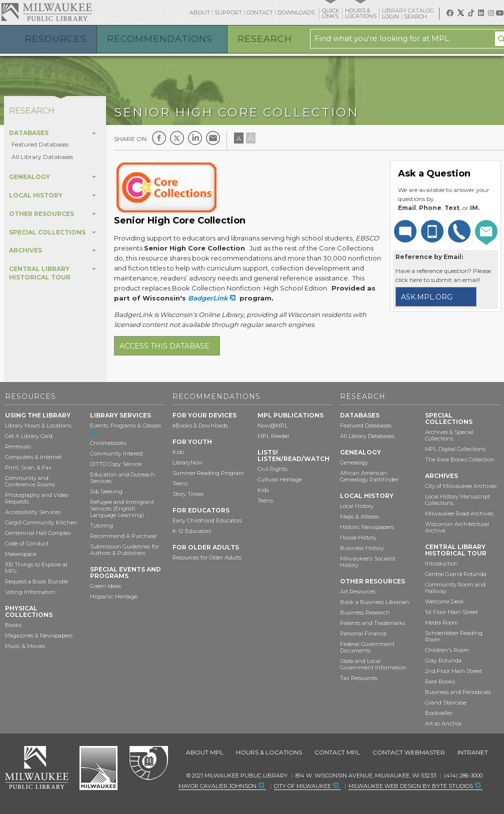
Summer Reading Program (208, 473)
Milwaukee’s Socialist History (368, 562)
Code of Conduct (27, 543)
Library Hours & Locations (38, 425)
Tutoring (101, 525)
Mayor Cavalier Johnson (217, 786)
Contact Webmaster (409, 752)
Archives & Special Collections (449, 435)
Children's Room (447, 650)
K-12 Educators (192, 531)
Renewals (18, 446)
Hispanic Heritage (114, 596)
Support (228, 12)
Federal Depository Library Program (148, 763)
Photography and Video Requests (37, 498)
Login (391, 17)
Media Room (441, 622)
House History (358, 537)
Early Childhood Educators (207, 520)
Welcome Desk (444, 601)
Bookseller (439, 713)
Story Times (188, 494)
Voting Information (30, 592)
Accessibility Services (33, 512)
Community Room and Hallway (455, 588)
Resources (56, 39)
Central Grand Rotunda (456, 574)
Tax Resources (359, 678)
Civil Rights (272, 469)
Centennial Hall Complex (38, 533)
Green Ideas (105, 586)
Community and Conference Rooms (30, 481)
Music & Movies (25, 646)
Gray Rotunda (443, 660)
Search (416, 16)
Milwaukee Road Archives (459, 513)
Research (265, 39)
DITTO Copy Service (116, 464)
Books (13, 625)
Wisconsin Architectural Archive (457, 527)
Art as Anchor (443, 723)
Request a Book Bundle (36, 581)
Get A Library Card (29, 436)
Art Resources (358, 591)
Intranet (473, 752)
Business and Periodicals (458, 692)
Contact (260, 12)
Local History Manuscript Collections (457, 500)
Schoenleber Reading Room (454, 636)
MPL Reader (273, 436)
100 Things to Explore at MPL (36, 568)
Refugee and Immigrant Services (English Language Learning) (122, 508)
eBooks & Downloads (200, 425)
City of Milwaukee (98, 768)
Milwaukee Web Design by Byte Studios (411, 786)
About (200, 12)
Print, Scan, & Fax (28, 467)
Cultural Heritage (280, 479)
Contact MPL (337, 752)
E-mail (213, 138)
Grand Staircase (446, 702)
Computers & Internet (33, 457)
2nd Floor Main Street (453, 671)
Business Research (365, 612)
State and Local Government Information (373, 664)
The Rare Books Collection (460, 459)
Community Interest (116, 453)
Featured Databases (40, 144)
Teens (180, 483)
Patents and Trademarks (373, 623)
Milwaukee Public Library (46, 12)
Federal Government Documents (367, 647)
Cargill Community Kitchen (41, 522)
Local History (357, 506)
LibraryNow (188, 462)
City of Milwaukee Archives (461, 486)
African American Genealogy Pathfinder (369, 476)
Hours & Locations (269, 752)
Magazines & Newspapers (39, 635)
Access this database (164, 346)
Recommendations (160, 39)
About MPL (205, 752)
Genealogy (354, 462)
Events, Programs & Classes (125, 425)
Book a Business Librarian (374, 602)
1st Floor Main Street (451, 612)
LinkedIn (195, 138)
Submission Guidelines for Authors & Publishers (124, 550)
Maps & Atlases (359, 516)
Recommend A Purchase (123, 536)
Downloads (296, 12)
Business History (362, 548)
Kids (178, 452)
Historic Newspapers (367, 527)
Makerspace (21, 554)
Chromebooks (108, 443)
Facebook (159, 138)
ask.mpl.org (427, 297)
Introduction (441, 563)
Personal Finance (363, 633)
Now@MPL (272, 425)
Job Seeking (106, 491)
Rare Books (440, 681)
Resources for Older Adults (207, 557)
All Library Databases (42, 157)
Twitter (177, 138)
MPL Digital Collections (455, 449)
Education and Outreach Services (122, 478)
